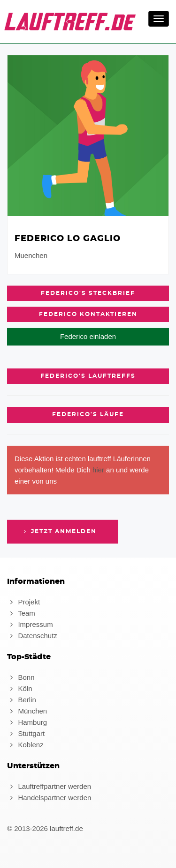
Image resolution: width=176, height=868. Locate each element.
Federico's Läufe (88, 414)
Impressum (30, 624)
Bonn (21, 677)
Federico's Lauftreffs (88, 376)
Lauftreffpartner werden (49, 786)
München (27, 711)
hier (98, 470)
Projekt (23, 602)
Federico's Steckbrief (88, 293)
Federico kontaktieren (88, 314)
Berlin (22, 700)
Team (21, 613)
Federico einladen (88, 336)
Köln (19, 688)
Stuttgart (26, 733)
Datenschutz (32, 636)
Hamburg (27, 722)
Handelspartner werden (49, 798)
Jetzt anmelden (59, 531)
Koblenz (25, 745)
